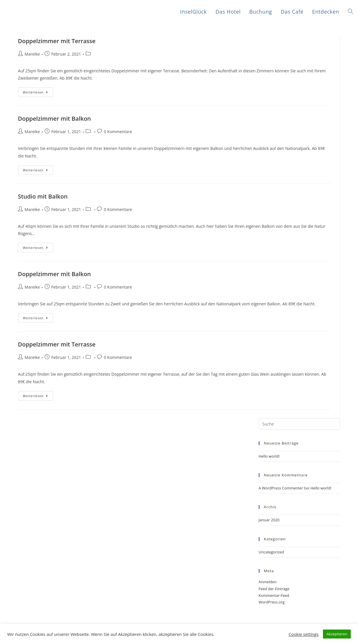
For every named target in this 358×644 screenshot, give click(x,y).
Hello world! (269, 456)
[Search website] (350, 12)
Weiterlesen (35, 92)
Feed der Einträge (274, 589)
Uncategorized (271, 552)
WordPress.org (272, 602)
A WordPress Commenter (281, 488)
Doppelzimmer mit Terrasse (57, 41)
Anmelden (268, 582)
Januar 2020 (269, 520)
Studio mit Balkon (43, 196)
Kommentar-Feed (274, 595)
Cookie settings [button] (304, 634)
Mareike (32, 54)
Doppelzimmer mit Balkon (54, 119)
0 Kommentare (118, 132)
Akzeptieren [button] (337, 634)
